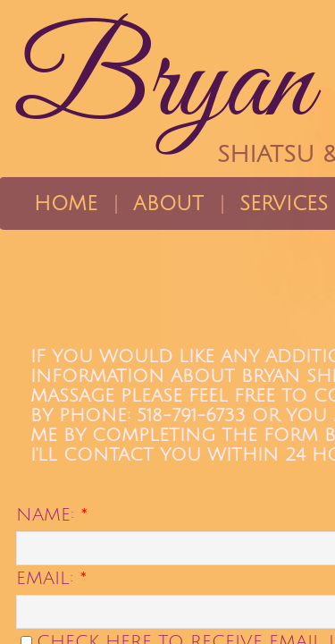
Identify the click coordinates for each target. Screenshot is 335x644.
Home (66, 204)
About (168, 204)
